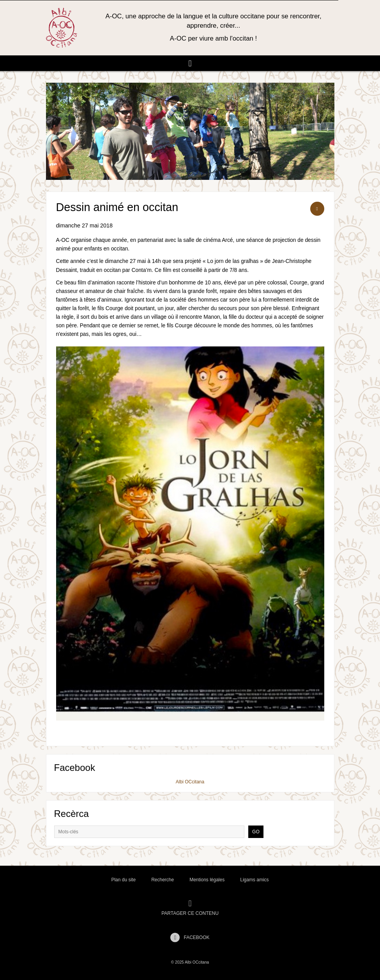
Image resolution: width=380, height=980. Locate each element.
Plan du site (123, 880)
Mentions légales (207, 880)
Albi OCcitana (190, 782)
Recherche (163, 880)
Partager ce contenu (190, 908)
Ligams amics (254, 880)
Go (256, 832)
